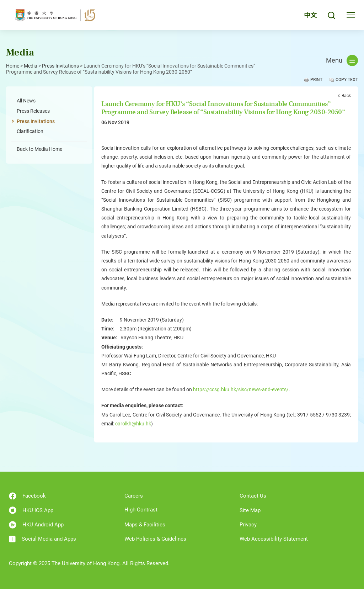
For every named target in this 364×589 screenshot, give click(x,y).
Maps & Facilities (145, 525)
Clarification (30, 131)
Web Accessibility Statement (274, 539)
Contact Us (253, 496)
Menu (342, 60)
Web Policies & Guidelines (155, 539)
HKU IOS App (31, 510)
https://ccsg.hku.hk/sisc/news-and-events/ (241, 389)
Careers (134, 496)
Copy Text (347, 80)
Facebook (27, 496)
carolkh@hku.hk (133, 424)
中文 (310, 15)
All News (26, 101)
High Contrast (141, 510)
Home (13, 66)
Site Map (250, 510)
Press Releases (33, 111)
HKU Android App (36, 525)
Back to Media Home (39, 149)
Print (316, 80)
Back (346, 96)
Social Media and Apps (42, 539)
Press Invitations (60, 66)
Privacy (248, 525)
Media (31, 66)
